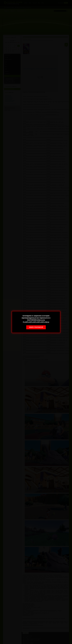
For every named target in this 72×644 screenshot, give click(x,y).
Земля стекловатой (36, 327)
